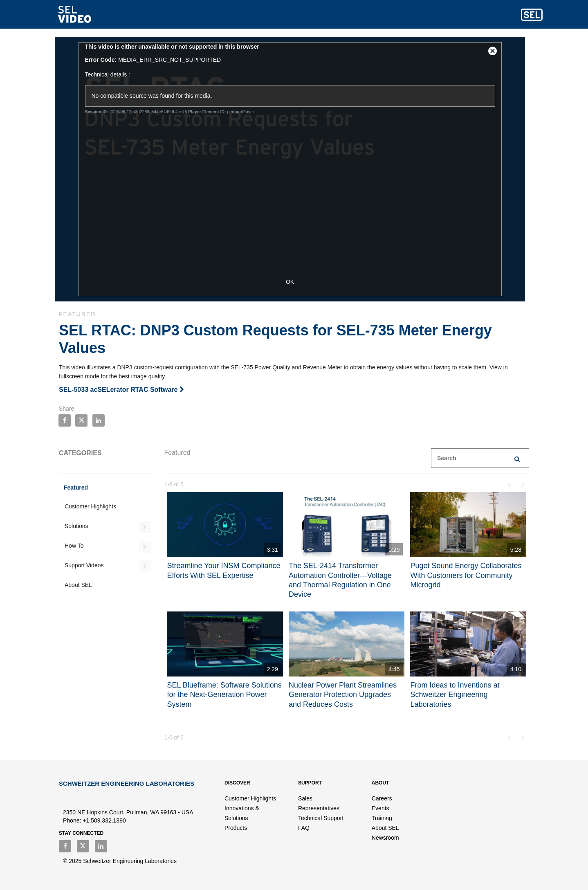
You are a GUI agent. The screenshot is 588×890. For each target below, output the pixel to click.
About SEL (78, 585)
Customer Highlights (90, 506)
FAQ (304, 828)
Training (382, 818)
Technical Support (321, 818)
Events (380, 808)
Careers (382, 798)
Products (236, 828)
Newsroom (385, 838)
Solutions (76, 526)
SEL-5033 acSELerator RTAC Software (121, 390)
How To (74, 546)
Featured (76, 488)
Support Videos (84, 565)
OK (294, 282)
